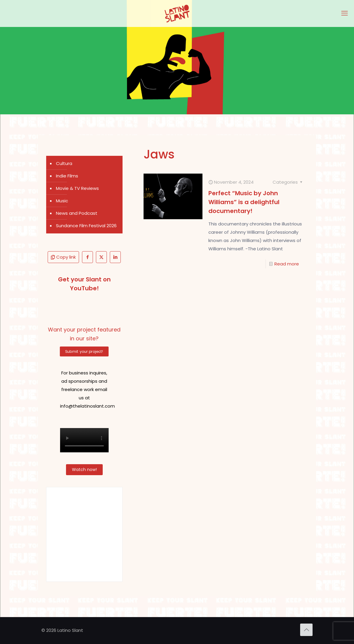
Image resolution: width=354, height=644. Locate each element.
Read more (287, 264)
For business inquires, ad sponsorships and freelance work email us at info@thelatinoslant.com (87, 389)
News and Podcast (77, 213)
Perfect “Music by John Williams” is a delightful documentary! (244, 202)
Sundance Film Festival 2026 (86, 226)
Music (62, 201)
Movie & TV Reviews (77, 188)
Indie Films (67, 176)
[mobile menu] (345, 13)
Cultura (64, 163)
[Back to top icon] (306, 630)
